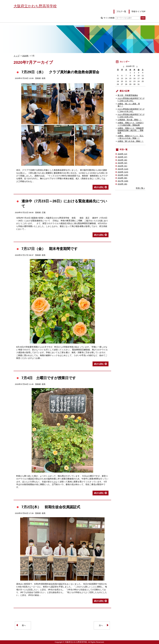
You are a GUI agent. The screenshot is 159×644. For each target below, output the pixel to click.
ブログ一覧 (121, 11)
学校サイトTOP (138, 11)
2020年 (26, 56)
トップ (17, 56)
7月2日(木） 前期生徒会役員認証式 (51, 507)
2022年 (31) (122, 166)
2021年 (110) (123, 169)
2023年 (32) (122, 163)
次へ (101, 625)
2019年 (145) (123, 175)
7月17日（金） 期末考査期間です (50, 249)
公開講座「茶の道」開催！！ (130, 120)
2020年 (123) (123, 172)
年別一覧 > (140, 188)
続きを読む (99, 187)
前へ (24, 625)
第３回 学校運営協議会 (128, 95)
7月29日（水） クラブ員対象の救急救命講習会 (60, 72)
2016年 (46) (122, 184)
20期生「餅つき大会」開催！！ (131, 141)
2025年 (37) (122, 157)
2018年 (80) (122, 178)
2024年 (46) (122, 160)
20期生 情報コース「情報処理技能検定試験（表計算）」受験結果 (131, 131)
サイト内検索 (121, 18)
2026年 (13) (122, 154)
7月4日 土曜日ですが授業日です (49, 378)
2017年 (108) (123, 181)
